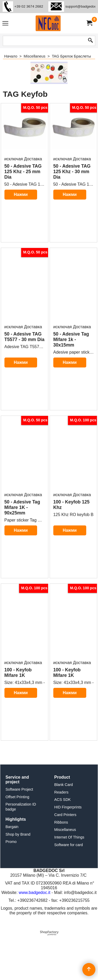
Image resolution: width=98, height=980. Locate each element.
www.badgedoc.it (35, 937)
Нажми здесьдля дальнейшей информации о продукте (21, 242)
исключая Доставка (23, 182)
